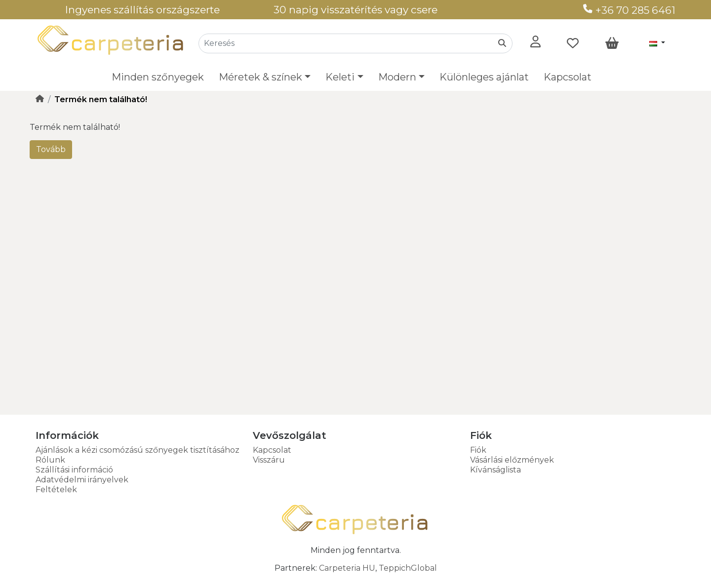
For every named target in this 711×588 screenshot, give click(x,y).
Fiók (478, 450)
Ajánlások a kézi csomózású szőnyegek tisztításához (138, 450)
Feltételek (56, 490)
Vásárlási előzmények (512, 460)
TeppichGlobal (408, 568)
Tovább (51, 149)
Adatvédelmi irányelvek (82, 480)
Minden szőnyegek (158, 77)
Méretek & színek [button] (260, 77)
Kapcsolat (568, 77)
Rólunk (50, 460)
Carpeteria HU (347, 568)
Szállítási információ (74, 470)
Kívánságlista (495, 470)
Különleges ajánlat (484, 77)
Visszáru (269, 460)
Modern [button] (397, 77)
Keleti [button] (340, 77)
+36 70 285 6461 (629, 10)
